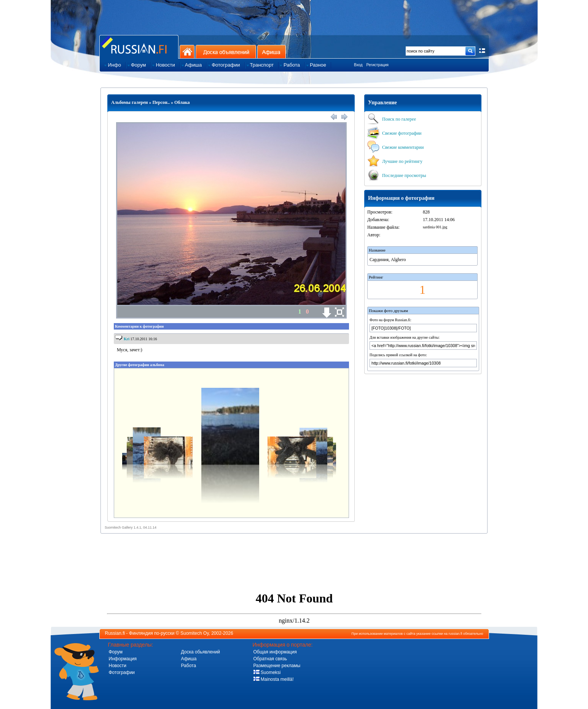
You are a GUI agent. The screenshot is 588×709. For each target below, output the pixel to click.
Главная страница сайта (139, 47)
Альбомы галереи (129, 102)
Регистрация (378, 65)
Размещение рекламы (277, 666)
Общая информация (275, 652)
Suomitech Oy (194, 633)
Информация (123, 659)
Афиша (272, 52)
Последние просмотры (397, 175)
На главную (187, 52)
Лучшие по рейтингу (395, 161)
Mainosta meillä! (274, 679)
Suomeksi (267, 672)
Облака (182, 102)
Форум (116, 652)
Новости (118, 666)
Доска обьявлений (201, 652)
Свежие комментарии (395, 147)
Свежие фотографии (394, 133)
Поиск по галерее (392, 119)
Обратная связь (270, 659)
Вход (358, 65)
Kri (127, 339)
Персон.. (161, 102)
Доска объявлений (226, 52)
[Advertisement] (294, 570)
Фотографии (122, 672)
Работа (189, 666)
